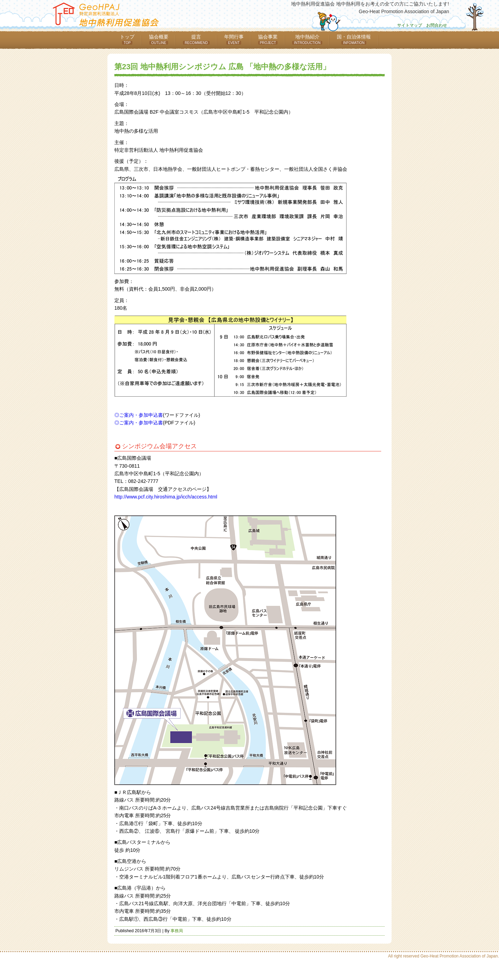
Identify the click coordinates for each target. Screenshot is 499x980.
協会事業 (268, 39)
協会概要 (159, 39)
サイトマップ (410, 25)
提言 (196, 39)
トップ (127, 39)
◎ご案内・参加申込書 (139, 415)
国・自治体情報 (354, 39)
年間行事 (234, 39)
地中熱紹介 (307, 39)
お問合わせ (437, 25)
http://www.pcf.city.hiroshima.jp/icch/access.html (166, 497)
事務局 (177, 931)
